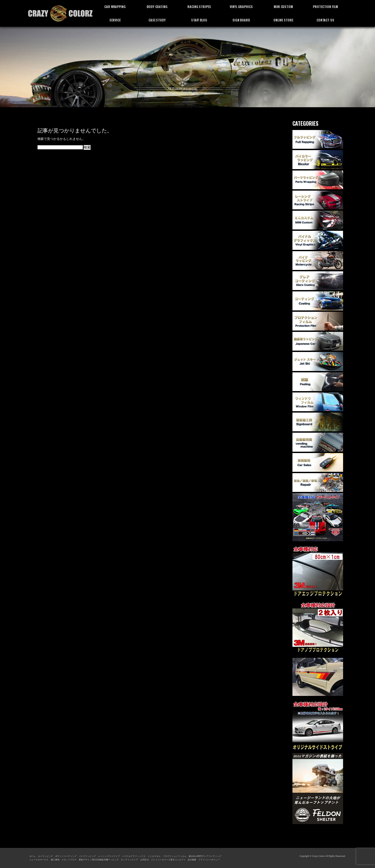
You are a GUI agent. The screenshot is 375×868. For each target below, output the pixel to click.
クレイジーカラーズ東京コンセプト (168, 860)
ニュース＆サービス (39, 860)
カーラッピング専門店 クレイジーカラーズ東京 (60, 13)
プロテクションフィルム (175, 856)
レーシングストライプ (109, 856)
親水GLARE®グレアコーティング (205, 856)
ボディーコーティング (66, 856)
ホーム (33, 856)
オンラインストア (129, 860)
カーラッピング (46, 856)
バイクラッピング (87, 856)
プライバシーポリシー (209, 860)
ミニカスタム (154, 856)
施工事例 (55, 860)
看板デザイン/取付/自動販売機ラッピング (99, 860)
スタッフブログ (69, 860)
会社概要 (192, 860)
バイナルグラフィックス (134, 856)
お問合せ (145, 860)
